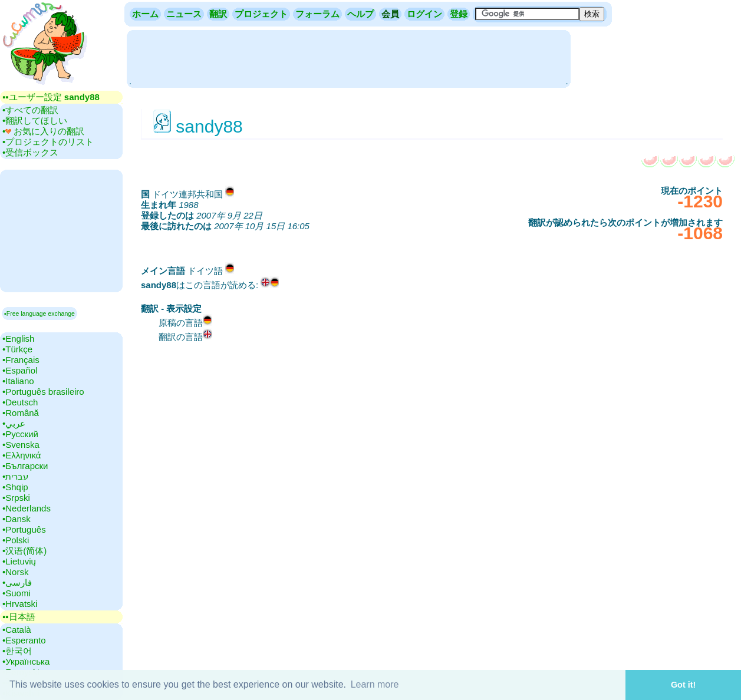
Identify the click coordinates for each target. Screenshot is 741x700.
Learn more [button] (375, 684)
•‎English (18, 339)
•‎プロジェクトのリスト (48, 142)
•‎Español (20, 370)
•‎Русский (20, 434)
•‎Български (25, 466)
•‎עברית (15, 476)
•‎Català (17, 630)
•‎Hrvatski (20, 604)
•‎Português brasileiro (43, 392)
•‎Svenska (21, 445)
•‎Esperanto (24, 640)
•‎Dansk (17, 519)
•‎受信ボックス (30, 152)
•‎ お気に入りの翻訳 (43, 131)
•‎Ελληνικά (22, 455)
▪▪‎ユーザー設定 (51, 97)
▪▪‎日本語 (19, 617)
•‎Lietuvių (19, 561)
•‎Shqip (15, 487)
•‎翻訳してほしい (35, 120)
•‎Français (21, 360)
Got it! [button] (683, 685)
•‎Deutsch (20, 402)
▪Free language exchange (39, 313)
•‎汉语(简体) (24, 551)
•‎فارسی (17, 582)
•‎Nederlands (27, 508)
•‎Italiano (18, 381)
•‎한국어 (17, 651)
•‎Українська (26, 661)
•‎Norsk (15, 572)
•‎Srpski (16, 498)
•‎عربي (14, 423)
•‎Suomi (17, 593)
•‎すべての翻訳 (30, 110)
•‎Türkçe (17, 349)
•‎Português (24, 529)
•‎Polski (16, 540)
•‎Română (21, 413)
